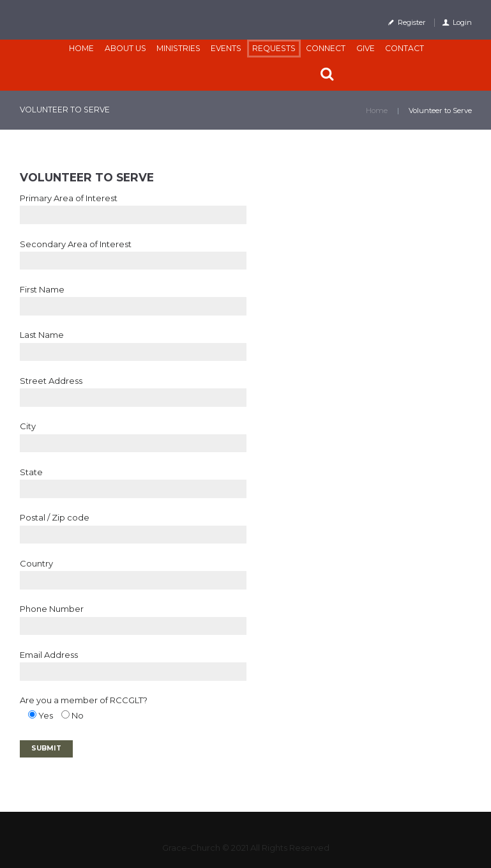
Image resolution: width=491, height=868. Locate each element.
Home (81, 48)
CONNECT (326, 48)
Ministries (178, 48)
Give (366, 48)
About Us (125, 48)
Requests (274, 48)
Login (462, 22)
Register (412, 22)
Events (226, 48)
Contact (404, 48)
